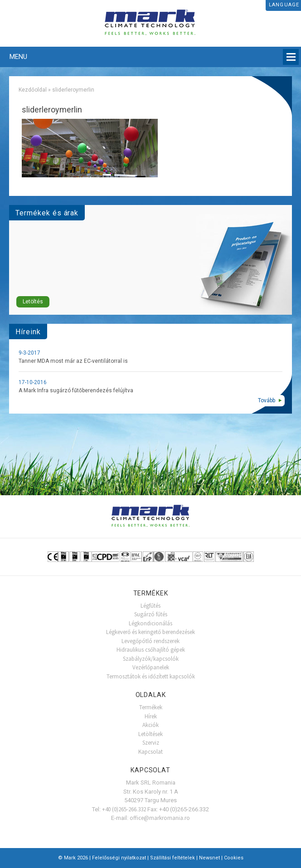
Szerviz (151, 743)
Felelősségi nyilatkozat (119, 858)
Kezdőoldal (33, 90)
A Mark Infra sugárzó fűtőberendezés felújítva (76, 390)
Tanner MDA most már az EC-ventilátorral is (73, 361)
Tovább (267, 400)
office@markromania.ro (160, 818)
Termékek (151, 707)
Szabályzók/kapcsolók (151, 659)
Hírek (151, 716)
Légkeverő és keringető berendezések (150, 632)
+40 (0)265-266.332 (124, 809)
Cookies (234, 858)
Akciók (150, 725)
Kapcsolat (150, 752)
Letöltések (150, 734)
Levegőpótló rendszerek (150, 641)
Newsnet (209, 858)
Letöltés (33, 302)
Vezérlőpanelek (151, 667)
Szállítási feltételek (172, 858)
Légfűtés (150, 606)
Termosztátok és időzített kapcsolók (151, 676)
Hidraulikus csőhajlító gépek (151, 650)
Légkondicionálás (150, 623)
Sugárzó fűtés (151, 614)
